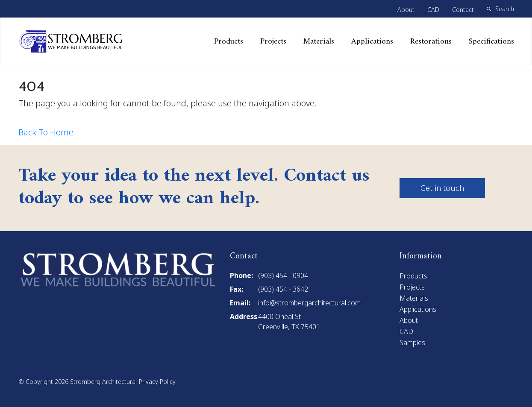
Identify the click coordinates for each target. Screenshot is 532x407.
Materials (319, 42)
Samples (412, 343)
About (406, 10)
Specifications (491, 42)
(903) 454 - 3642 (283, 289)
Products (229, 42)
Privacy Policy (157, 382)
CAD (433, 10)
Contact (463, 10)
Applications (372, 42)
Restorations (431, 42)
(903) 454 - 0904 (283, 275)
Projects (273, 42)
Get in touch (442, 188)
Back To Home (46, 132)
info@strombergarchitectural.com (309, 303)
